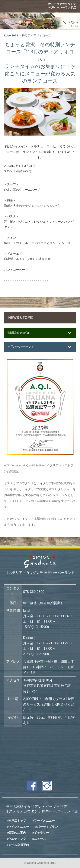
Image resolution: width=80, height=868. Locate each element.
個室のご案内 (17, 833)
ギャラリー (41, 833)
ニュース (40, 839)
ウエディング (17, 839)
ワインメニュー (19, 827)
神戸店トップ (17, 821)
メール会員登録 (19, 845)
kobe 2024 (11, 35)
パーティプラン (47, 827)
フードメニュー (44, 821)
